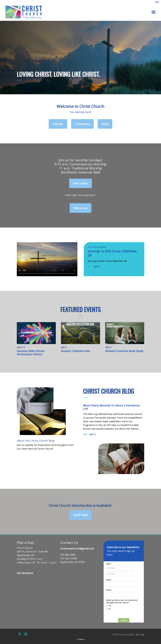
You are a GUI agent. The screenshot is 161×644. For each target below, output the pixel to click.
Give (157, 2)
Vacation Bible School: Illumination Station (31, 352)
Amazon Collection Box (76, 351)
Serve (105, 124)
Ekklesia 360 (81, 639)
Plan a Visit (81, 183)
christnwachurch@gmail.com (77, 549)
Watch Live (80, 208)
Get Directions (27, 573)
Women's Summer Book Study (124, 351)
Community (82, 124)
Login (142, 635)
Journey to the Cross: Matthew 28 (112, 253)
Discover (58, 124)
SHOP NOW (80, 515)
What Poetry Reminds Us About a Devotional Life (111, 407)
